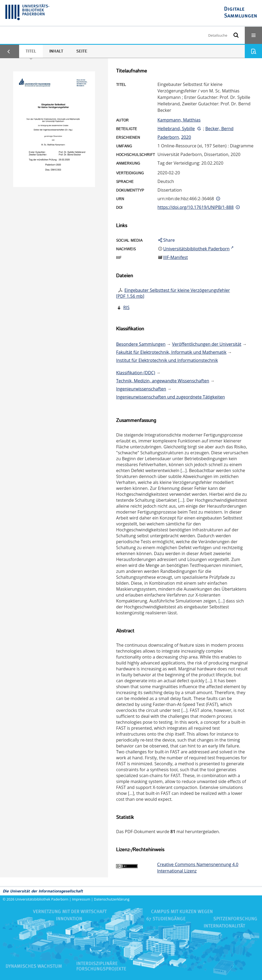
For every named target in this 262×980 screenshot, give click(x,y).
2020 (186, 137)
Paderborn (168, 137)
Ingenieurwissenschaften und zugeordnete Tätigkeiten (170, 397)
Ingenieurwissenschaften (141, 389)
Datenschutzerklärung (112, 899)
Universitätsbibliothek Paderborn (42, 899)
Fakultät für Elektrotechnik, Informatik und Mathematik (171, 352)
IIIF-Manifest (176, 257)
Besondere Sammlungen (141, 344)
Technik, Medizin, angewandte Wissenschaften (163, 381)
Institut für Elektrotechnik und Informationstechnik (167, 360)
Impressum (81, 899)
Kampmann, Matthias (179, 120)
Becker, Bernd (219, 129)
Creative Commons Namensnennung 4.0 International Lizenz (198, 868)
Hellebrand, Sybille (176, 129)
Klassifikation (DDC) (136, 373)
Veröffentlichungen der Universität (207, 344)
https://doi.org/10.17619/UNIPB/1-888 (196, 207)
